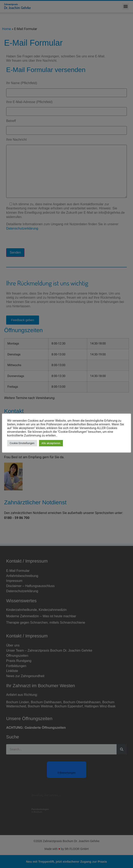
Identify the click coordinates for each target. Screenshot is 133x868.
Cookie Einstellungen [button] (22, 443)
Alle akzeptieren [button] (51, 443)
